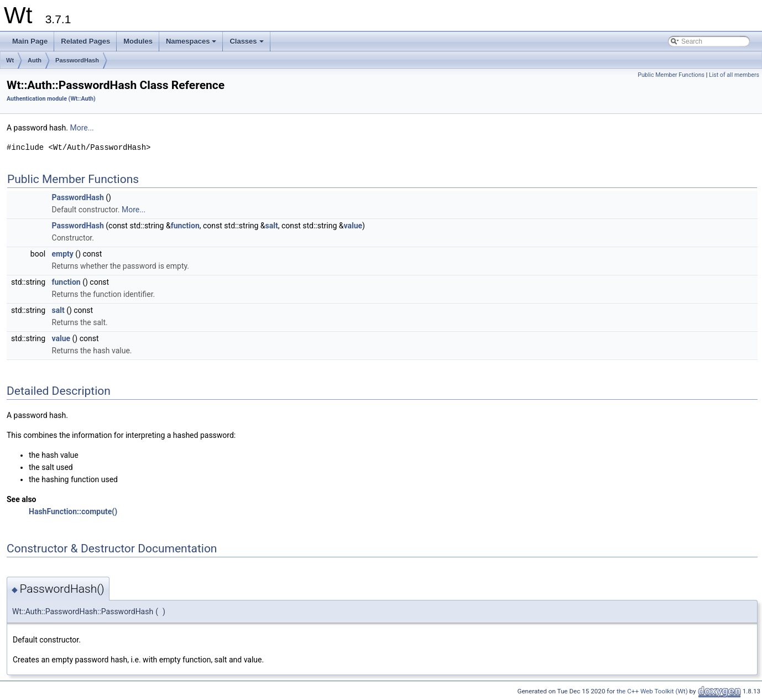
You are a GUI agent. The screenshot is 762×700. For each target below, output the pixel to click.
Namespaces (192, 44)
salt (272, 226)
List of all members (734, 75)
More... (82, 128)
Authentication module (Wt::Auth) (51, 99)
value (353, 226)
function (185, 226)
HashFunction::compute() (73, 511)
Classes (247, 44)
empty (63, 254)
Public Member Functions (671, 75)
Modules (138, 41)
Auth (35, 60)
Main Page (30, 41)
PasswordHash (77, 60)
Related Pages (85, 41)
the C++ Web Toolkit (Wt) (652, 691)
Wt (10, 60)
